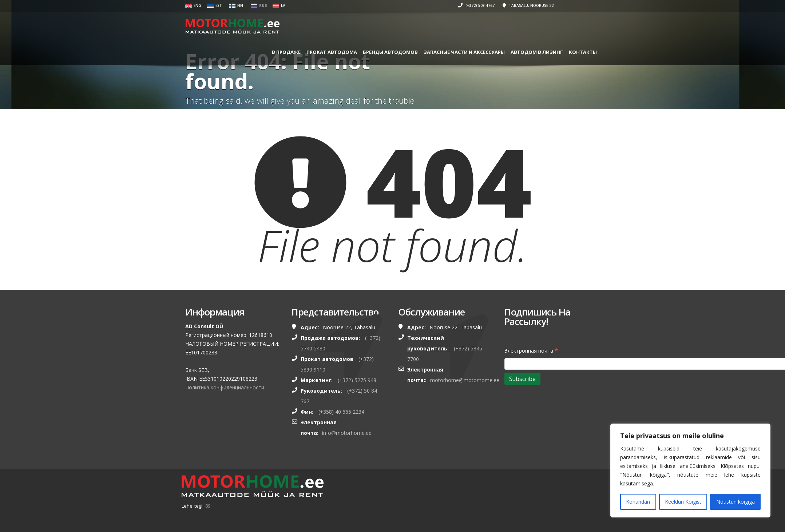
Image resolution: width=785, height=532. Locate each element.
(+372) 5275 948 (357, 380)
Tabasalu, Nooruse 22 (528, 5)
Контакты (583, 52)
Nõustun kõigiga (736, 502)
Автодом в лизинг (537, 52)
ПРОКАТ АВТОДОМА (332, 52)
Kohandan (638, 502)
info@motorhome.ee (347, 433)
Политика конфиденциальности (225, 387)
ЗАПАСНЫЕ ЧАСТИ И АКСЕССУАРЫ (464, 52)
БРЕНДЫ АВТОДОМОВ (390, 52)
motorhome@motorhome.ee (465, 380)
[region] (690, 471)
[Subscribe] (522, 379)
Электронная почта (531, 350)
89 (208, 506)
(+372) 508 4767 (476, 5)
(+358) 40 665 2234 (341, 412)
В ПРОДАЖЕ (286, 52)
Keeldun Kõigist (683, 502)
